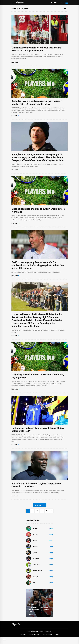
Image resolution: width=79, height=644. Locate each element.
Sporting (35, 535)
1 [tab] (30, 621)
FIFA (34, 590)
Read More (15, 63)
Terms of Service (35, 641)
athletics (36, 565)
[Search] (62, 3)
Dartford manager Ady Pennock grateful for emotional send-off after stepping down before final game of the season (38, 269)
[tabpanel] (40, 610)
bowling (35, 583)
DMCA (57, 641)
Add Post (23, 641)
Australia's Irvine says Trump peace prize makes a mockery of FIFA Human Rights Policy (37, 104)
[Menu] (13, 3)
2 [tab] (32, 621)
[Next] (52, 517)
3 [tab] (35, 621)
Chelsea (35, 553)
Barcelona (36, 571)
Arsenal (35, 547)
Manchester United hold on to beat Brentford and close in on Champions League (36, 50)
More (65, 9)
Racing (35, 559)
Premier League (37, 577)
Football (35, 541)
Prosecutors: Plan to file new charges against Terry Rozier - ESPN (39, 616)
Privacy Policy (47, 641)
